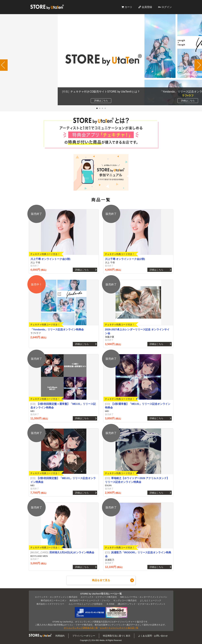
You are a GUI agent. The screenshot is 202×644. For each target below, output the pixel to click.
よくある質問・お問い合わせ (153, 636)
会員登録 (147, 7)
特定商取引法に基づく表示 (117, 636)
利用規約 (60, 636)
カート (129, 7)
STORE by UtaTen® (47, 7)
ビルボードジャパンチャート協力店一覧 (119, 628)
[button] (97, 108)
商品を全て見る (101, 580)
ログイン (167, 7)
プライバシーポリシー (84, 636)
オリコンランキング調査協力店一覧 (81, 628)
